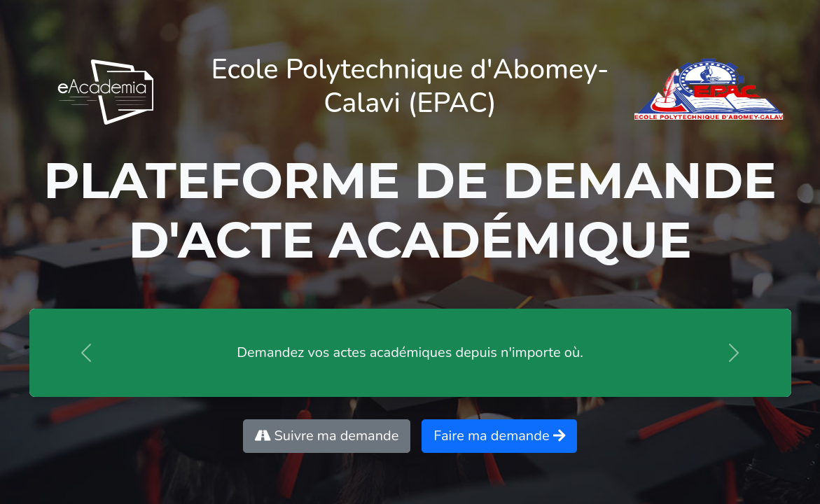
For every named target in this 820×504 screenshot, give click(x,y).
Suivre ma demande (327, 436)
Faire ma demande (499, 436)
